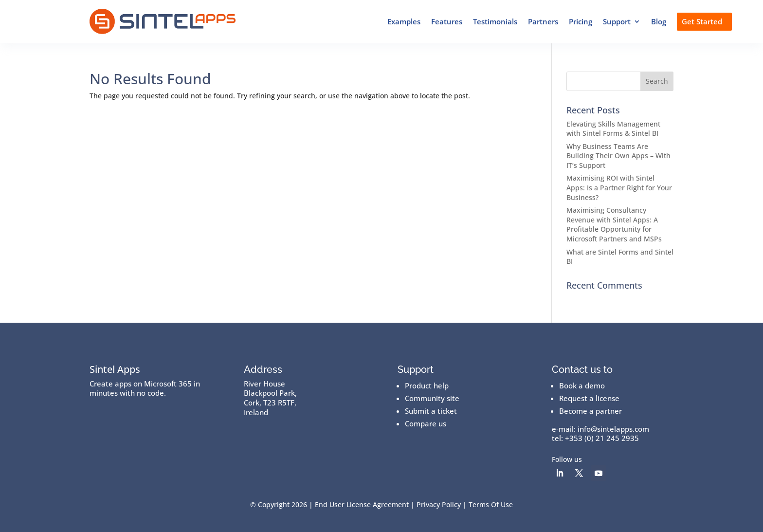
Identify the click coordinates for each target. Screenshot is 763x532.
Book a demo (582, 385)
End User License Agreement (362, 504)
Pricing (581, 21)
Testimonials (495, 21)
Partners (543, 21)
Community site (432, 398)
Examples (404, 21)
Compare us (426, 423)
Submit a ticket (431, 411)
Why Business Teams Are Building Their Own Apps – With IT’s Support (618, 156)
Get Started (702, 21)
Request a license (589, 398)
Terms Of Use (491, 504)
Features (447, 21)
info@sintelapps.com (613, 429)
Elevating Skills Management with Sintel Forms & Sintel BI (613, 129)
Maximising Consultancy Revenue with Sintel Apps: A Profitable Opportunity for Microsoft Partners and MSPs (614, 224)
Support (617, 21)
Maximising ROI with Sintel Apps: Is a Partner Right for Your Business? (619, 187)
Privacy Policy (439, 504)
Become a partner (590, 411)
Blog (659, 21)
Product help (427, 385)
